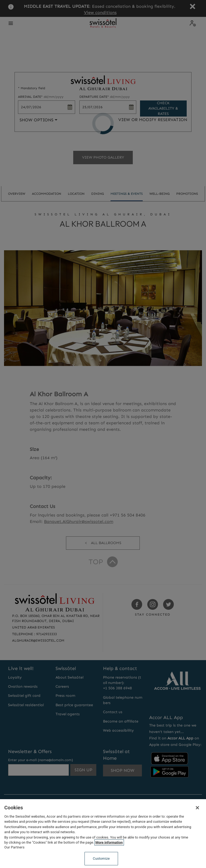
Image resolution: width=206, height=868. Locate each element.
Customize (101, 858)
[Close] (197, 808)
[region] (103, 834)
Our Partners (14, 847)
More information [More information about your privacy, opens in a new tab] (109, 842)
